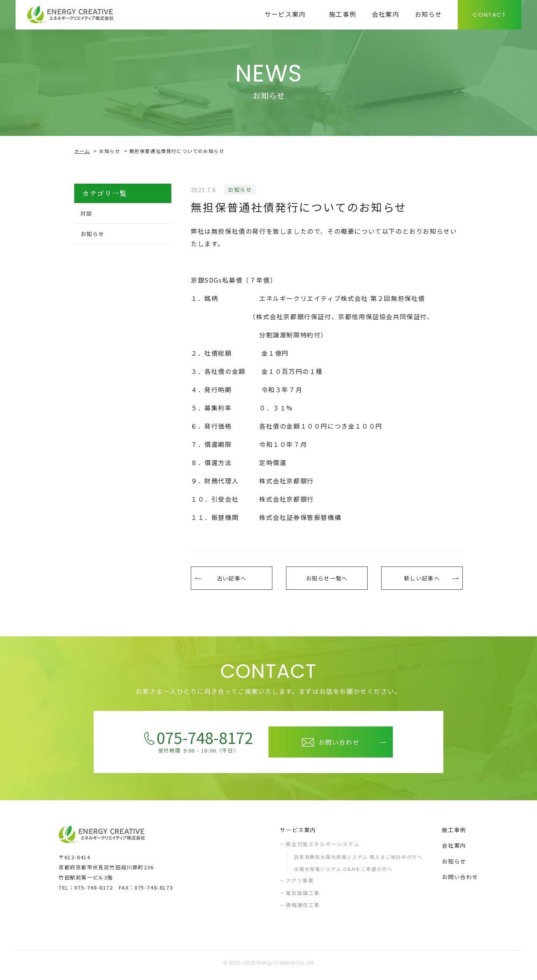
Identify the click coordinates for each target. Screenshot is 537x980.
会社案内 (454, 849)
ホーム (82, 151)
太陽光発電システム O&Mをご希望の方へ (343, 873)
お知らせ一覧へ (327, 580)
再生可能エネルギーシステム (323, 848)
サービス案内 (298, 834)
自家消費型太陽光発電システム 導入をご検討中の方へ (358, 861)
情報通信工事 (303, 909)
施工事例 (454, 834)
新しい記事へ (422, 580)
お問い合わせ (460, 881)
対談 (89, 214)
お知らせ (110, 151)
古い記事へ (232, 580)
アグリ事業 (300, 884)
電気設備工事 (303, 897)
